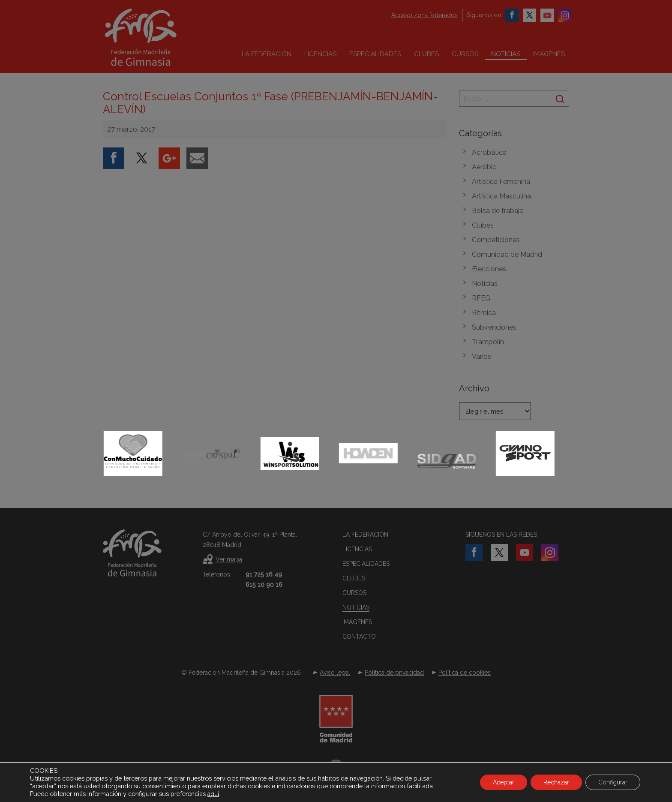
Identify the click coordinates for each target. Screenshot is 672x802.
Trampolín (488, 342)
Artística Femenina (501, 182)
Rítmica (484, 313)
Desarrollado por (336, 780)
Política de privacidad (394, 673)
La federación (267, 54)
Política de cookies (465, 673)
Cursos (465, 54)
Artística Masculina (501, 196)
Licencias (320, 54)
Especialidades (375, 54)
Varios (481, 356)
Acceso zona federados (424, 15)
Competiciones (496, 240)
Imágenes (549, 54)
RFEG (481, 298)
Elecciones (489, 269)
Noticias (506, 54)
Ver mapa (229, 559)
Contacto (359, 637)
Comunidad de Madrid (507, 254)
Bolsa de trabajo (498, 211)
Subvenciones (494, 327)
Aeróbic (484, 167)
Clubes (426, 54)
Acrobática (489, 152)
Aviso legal (335, 673)
